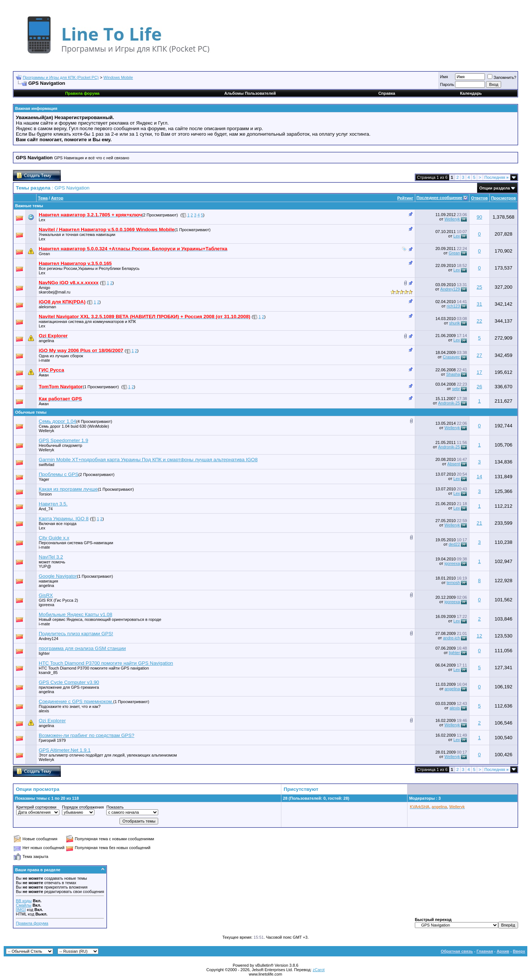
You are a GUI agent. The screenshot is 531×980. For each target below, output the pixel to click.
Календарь (471, 93)
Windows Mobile (118, 77)
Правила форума (32, 923)
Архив (503, 951)
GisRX (46, 595)
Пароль (447, 84)
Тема (43, 198)
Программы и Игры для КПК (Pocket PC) (61, 77)
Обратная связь (457, 951)
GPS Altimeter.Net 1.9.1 (65, 750)
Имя (444, 77)
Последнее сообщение (440, 198)
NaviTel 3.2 (51, 557)
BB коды (24, 901)
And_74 (46, 509)
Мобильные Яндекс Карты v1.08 (75, 614)
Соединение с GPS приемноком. (76, 701)
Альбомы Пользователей (250, 93)
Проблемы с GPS (59, 474)
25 (480, 287)
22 (480, 321)
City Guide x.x (54, 538)
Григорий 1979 (52, 740)
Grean (44, 254)
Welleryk (452, 219)
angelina (46, 341)
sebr (456, 389)
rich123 (453, 306)
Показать (115, 807)
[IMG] (21, 910)
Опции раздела (495, 188)
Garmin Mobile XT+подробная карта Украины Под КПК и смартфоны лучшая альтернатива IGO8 (148, 460)
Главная (485, 951)
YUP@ (45, 566)
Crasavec (451, 357)
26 (480, 387)
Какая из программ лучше (68, 489)
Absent (454, 464)
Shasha (453, 374)
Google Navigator (58, 576)
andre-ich (451, 638)
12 (480, 636)
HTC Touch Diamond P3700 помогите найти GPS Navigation (106, 663)
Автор (57, 198)
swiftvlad (46, 465)
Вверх (519, 951)
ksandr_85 (48, 673)
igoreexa (452, 563)
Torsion (45, 494)
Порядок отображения (83, 807)
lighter (44, 653)
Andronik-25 (449, 403)
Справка (387, 93)
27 (480, 355)
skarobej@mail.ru (55, 292)
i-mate (44, 360)
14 (480, 477)
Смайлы (24, 905)
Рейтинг (405, 198)
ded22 (454, 544)
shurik (454, 323)
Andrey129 (450, 289)
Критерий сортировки (36, 807)
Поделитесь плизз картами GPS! (76, 634)
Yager (44, 479)
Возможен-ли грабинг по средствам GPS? (86, 735)
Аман (44, 375)
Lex (42, 220)
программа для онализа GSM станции (82, 648)
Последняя (497, 177)
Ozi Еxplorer (52, 721)
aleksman (47, 307)
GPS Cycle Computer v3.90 (69, 682)
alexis (44, 711)
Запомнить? (502, 77)
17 (480, 372)
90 (480, 217)
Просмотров (504, 198)
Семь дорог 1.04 (57, 421)
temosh (453, 583)
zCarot (319, 970)
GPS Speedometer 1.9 (63, 440)
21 (480, 523)
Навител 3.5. (53, 504)
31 (480, 304)
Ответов (479, 198)
